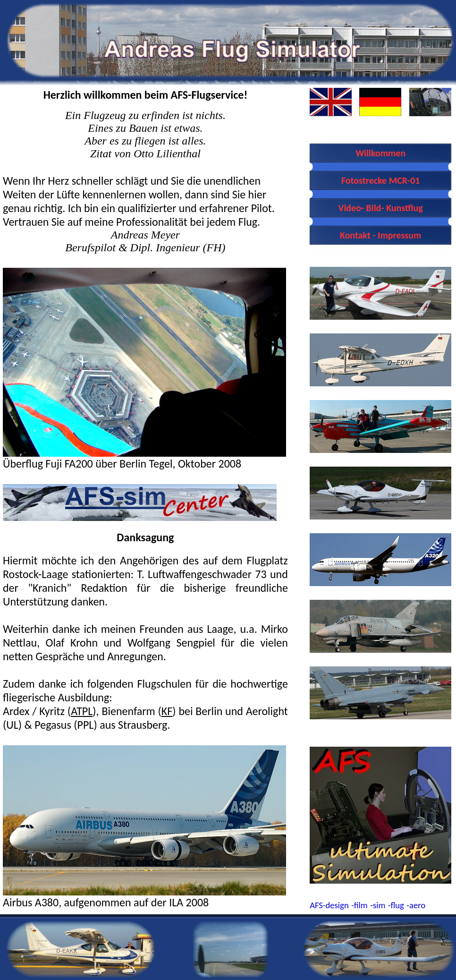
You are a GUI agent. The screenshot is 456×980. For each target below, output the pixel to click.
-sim (378, 905)
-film (359, 905)
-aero (416, 905)
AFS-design (329, 905)
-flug (396, 905)
